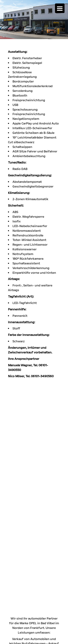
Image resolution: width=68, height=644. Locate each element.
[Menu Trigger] (60, 8)
